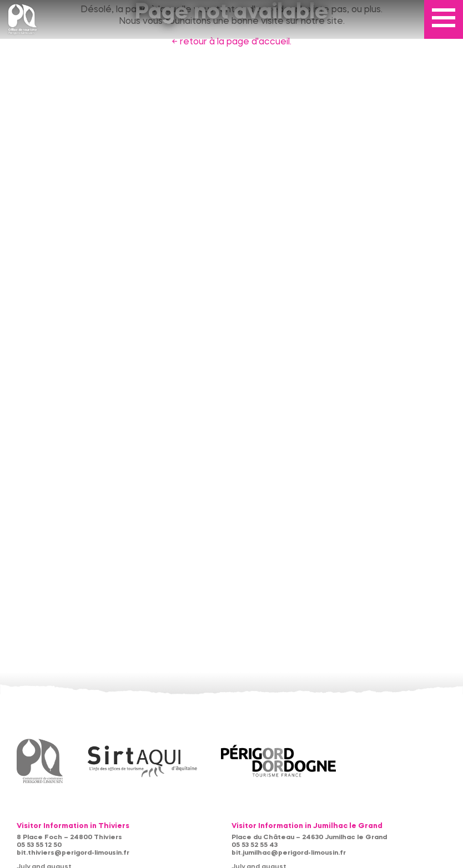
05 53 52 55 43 (255, 845)
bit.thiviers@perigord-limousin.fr (73, 853)
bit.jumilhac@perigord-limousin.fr (289, 853)
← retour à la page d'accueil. (231, 42)
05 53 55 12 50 (39, 845)
